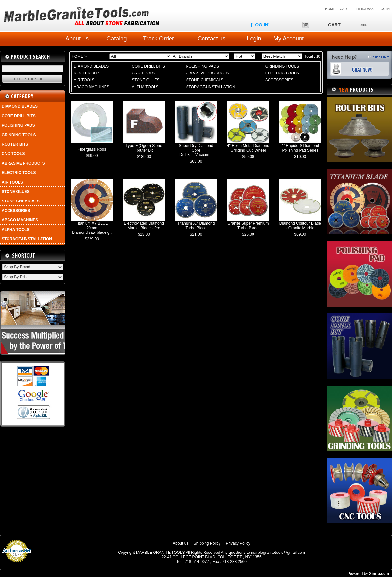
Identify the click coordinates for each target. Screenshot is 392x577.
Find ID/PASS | (365, 9)
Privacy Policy (238, 543)
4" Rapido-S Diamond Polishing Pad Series (300, 148)
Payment (16, 564)
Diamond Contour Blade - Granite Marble (300, 226)
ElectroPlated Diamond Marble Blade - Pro (144, 226)
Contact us (211, 39)
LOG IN (384, 9)
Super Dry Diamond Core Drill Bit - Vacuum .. (196, 150)
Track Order (159, 39)
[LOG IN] (260, 25)
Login (254, 39)
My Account (289, 39)
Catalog (117, 39)
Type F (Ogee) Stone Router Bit (144, 148)
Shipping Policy (207, 543)
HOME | (331, 9)
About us (77, 39)
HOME (78, 56)
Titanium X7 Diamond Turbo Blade (196, 226)
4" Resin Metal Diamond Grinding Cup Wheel (248, 148)
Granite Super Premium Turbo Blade (248, 226)
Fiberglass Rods (92, 149)
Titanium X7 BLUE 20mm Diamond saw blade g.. (92, 228)
